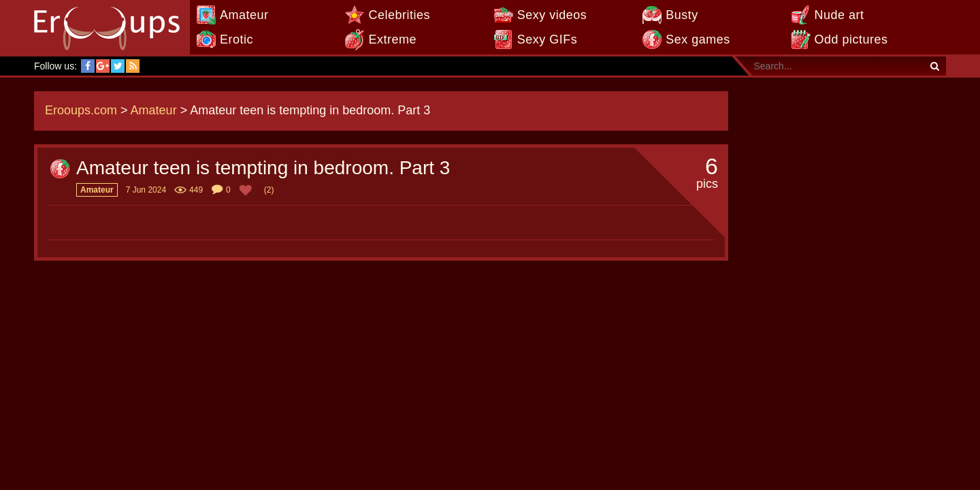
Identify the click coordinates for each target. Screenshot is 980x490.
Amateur (244, 15)
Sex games (698, 39)
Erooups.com (81, 110)
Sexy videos (552, 15)
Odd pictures (851, 39)
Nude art (839, 15)
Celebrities (399, 15)
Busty (682, 15)
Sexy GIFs (548, 39)
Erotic (236, 39)
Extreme (392, 39)
